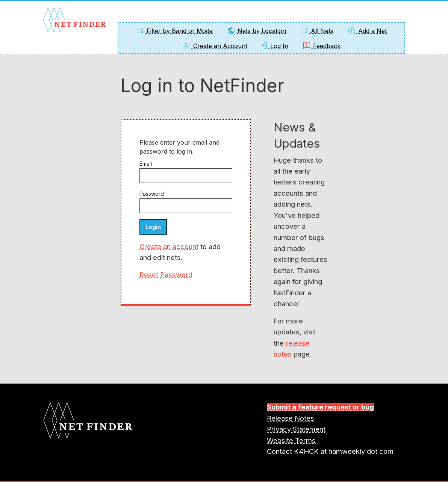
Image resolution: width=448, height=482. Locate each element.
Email (146, 164)
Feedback (321, 46)
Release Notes (291, 418)
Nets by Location (256, 31)
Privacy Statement (296, 429)
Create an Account (215, 46)
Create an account (169, 246)
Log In (274, 46)
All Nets (317, 31)
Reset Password (166, 275)
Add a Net (367, 31)
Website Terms (291, 440)
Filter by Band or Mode (174, 31)
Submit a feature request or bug (320, 407)
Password (152, 194)
